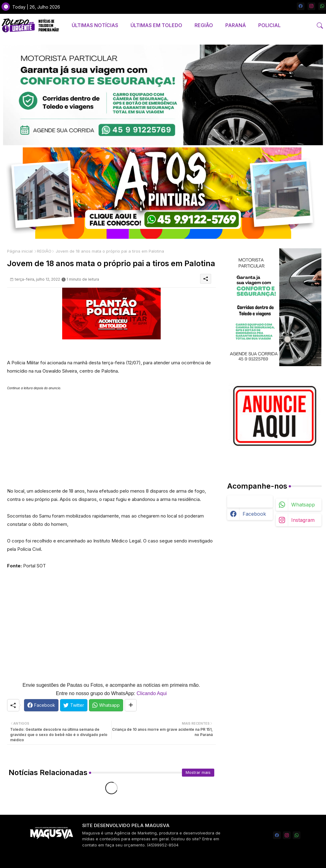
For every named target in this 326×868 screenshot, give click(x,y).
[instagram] (311, 6)
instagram (303, 520)
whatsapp (303, 505)
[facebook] (301, 6)
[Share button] (131, 705)
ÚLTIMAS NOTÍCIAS (95, 25)
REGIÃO (204, 25)
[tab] (95, 25)
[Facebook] (41, 705)
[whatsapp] (322, 6)
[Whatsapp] (106, 705)
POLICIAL (270, 25)
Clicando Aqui (152, 693)
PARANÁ (236, 25)
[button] (320, 26)
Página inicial (20, 251)
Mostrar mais (198, 772)
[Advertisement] (111, 435)
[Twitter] (74, 705)
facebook (254, 514)
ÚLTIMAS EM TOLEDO (156, 25)
